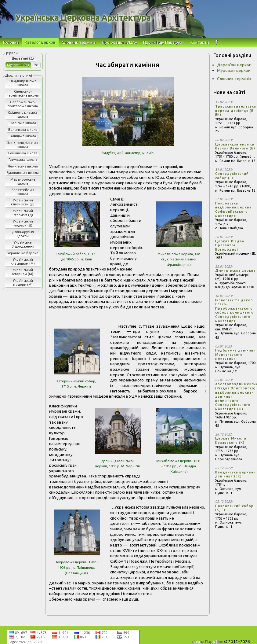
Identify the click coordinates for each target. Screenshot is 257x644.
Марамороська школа (23, 181)
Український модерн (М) (23, 283)
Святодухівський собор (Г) (232, 176)
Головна (11, 42)
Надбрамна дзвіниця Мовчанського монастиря (235, 354)
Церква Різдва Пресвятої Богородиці (230, 245)
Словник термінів (79, 42)
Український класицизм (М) (23, 261)
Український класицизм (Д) (23, 202)
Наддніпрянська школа (23, 83)
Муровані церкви (234, 70)
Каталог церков (40, 42)
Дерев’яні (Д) (23, 58)
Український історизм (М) (23, 272)
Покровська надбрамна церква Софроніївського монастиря (233, 210)
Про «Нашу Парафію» (164, 42)
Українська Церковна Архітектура (83, 18)
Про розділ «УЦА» (119, 42)
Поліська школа (23, 123)
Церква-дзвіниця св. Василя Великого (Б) (235, 146)
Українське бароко (23, 253)
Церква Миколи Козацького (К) (231, 440)
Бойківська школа (23, 153)
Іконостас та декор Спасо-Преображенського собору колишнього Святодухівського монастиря (234, 311)
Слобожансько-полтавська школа (23, 104)
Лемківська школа (23, 166)
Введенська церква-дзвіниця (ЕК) (235, 474)
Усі (36, 65)
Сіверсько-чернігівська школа (23, 93)
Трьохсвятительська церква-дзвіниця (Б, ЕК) (236, 110)
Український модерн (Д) (23, 223)
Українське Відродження (23, 244)
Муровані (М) (18, 65)
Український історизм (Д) (23, 213)
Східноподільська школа (23, 114)
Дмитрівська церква (235, 270)
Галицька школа (23, 136)
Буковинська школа (23, 173)
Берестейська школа (23, 192)
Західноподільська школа (23, 145)
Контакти (200, 42)
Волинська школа (23, 130)
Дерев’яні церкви (234, 65)
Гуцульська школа (23, 160)
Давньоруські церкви (23, 234)
